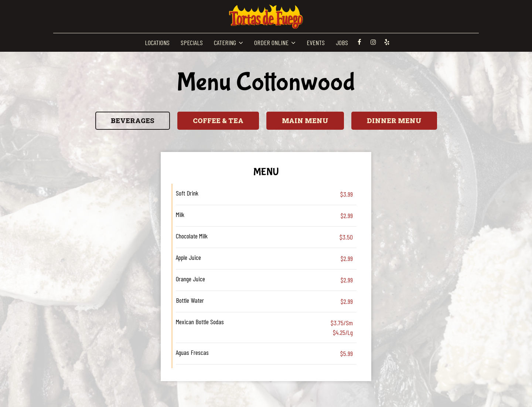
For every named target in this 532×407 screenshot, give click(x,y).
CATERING (229, 43)
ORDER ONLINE (275, 43)
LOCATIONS (157, 43)
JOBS (342, 43)
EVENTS (316, 43)
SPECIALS (192, 43)
